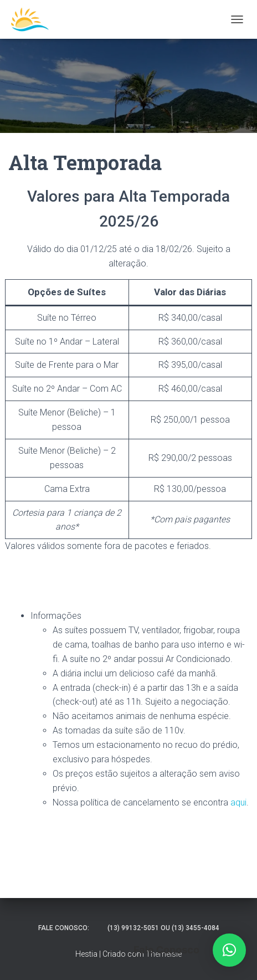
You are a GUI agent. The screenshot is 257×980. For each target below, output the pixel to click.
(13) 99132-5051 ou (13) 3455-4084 (163, 928)
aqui (238, 802)
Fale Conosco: (64, 928)
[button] (229, 950)
